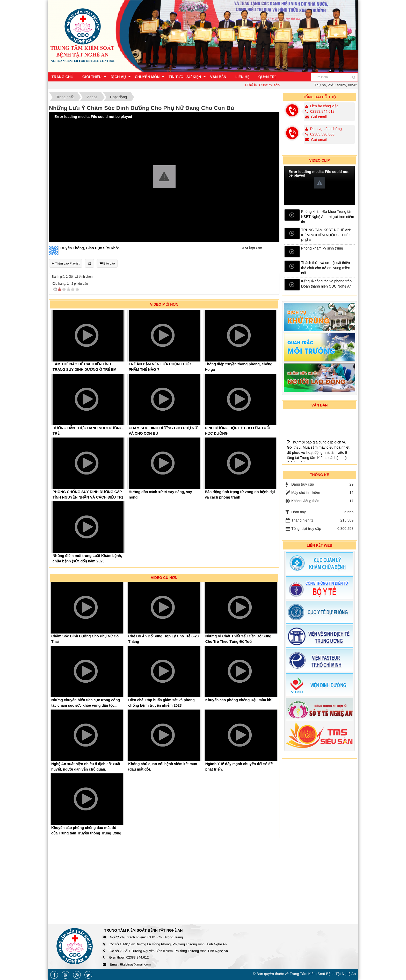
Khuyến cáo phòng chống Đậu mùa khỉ (239, 700)
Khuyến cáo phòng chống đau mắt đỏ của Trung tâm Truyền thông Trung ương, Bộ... (87, 833)
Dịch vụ (118, 77)
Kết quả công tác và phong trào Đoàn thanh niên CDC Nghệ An (326, 284)
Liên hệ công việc (324, 106)
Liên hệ (242, 77)
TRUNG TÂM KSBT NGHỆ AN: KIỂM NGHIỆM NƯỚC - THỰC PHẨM (326, 235)
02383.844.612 (320, 111)
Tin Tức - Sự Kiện (185, 77)
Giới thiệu (92, 77)
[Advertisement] (320, 841)
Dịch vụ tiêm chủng (326, 129)
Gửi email (316, 117)
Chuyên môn (147, 77)
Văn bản (218, 77)
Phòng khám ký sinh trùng (322, 248)
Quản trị (267, 77)
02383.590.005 (320, 134)
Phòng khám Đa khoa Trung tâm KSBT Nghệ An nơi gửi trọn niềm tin (328, 217)
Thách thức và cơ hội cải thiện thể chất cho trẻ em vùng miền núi (326, 268)
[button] (164, 177)
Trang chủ (62, 77)
